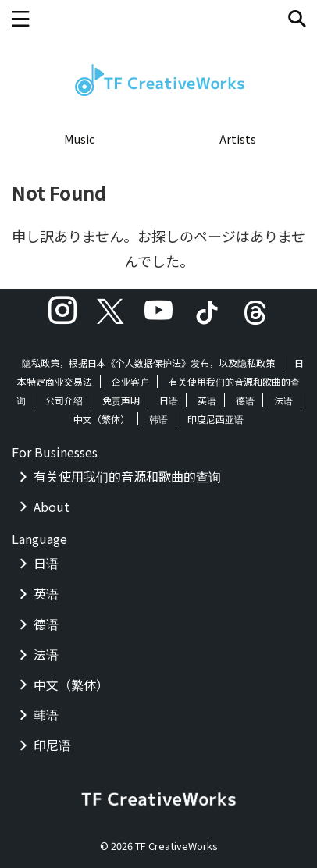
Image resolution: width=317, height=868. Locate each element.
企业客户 (130, 381)
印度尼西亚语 (215, 419)
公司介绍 (64, 400)
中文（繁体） (102, 419)
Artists (238, 139)
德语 (245, 400)
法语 (283, 400)
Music (79, 139)
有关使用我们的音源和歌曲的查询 (127, 476)
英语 (207, 400)
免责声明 (121, 400)
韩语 (158, 419)
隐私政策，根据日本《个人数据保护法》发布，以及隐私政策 (148, 363)
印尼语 (52, 745)
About (52, 507)
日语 (169, 400)
